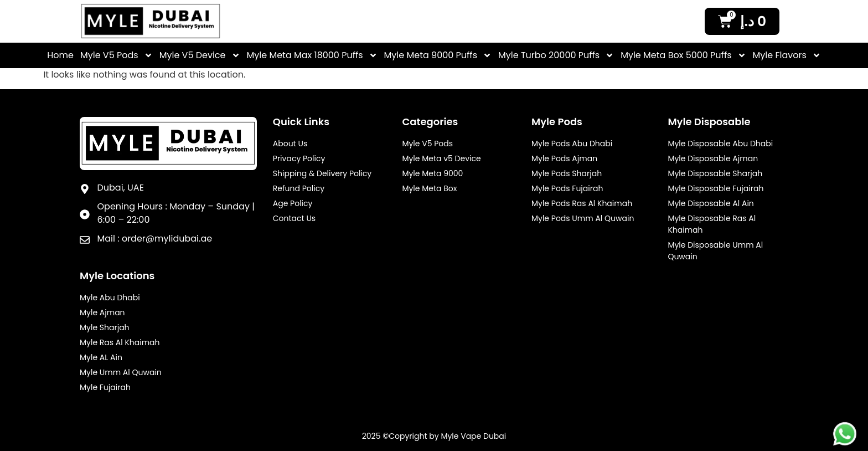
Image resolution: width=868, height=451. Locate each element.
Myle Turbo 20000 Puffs (556, 55)
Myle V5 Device (200, 55)
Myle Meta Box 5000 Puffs (683, 55)
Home (60, 55)
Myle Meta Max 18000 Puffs (312, 55)
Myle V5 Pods (117, 55)
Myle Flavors (787, 55)
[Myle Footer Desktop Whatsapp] (845, 434)
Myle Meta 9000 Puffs (438, 55)
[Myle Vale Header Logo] (151, 21)
